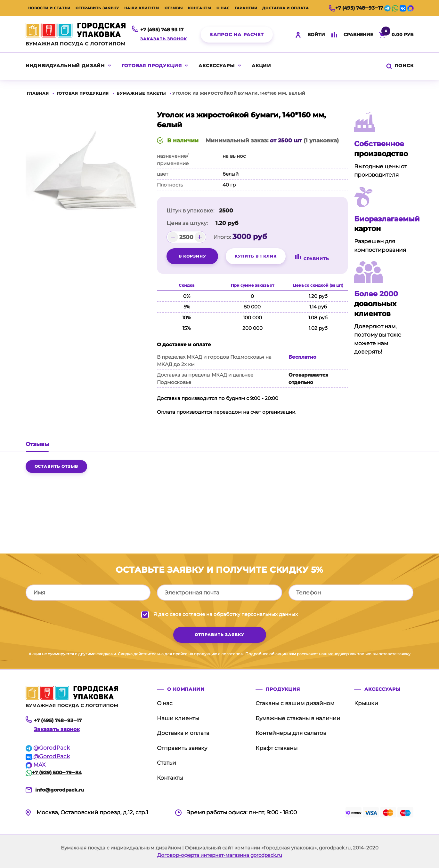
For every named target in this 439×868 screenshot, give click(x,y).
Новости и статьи (49, 8)
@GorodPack (48, 748)
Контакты (200, 8)
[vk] (403, 8)
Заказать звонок (163, 39)
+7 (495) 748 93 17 (162, 30)
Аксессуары (216, 66)
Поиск (399, 66)
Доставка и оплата (285, 8)
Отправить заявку (97, 8)
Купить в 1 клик (256, 256)
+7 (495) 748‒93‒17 (356, 8)
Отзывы (174, 8)
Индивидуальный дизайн (65, 66)
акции (261, 66)
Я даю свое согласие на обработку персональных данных (226, 614)
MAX (36, 765)
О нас (223, 8)
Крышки (366, 703)
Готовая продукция (152, 66)
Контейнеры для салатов (291, 733)
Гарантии (246, 8)
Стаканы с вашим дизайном (295, 703)
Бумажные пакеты (141, 93)
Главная (38, 93)
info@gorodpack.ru (60, 790)
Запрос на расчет (237, 35)
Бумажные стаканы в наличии (298, 718)
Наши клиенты (142, 8)
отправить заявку (219, 635)
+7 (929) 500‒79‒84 (54, 772)
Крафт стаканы (276, 748)
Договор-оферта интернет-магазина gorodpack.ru (220, 855)
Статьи (167, 763)
